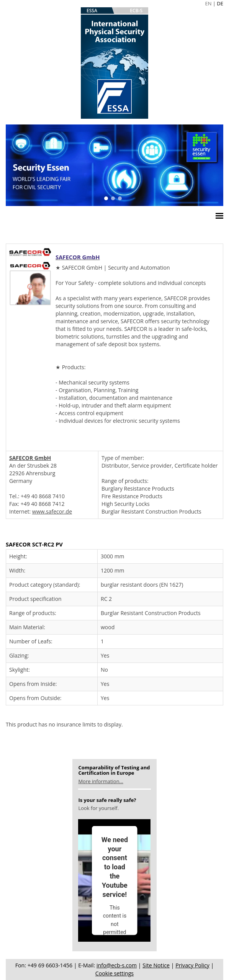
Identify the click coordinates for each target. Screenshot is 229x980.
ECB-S (136, 11)
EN (208, 3)
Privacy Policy (192, 965)
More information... (101, 781)
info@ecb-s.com (117, 965)
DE (220, 3)
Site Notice (156, 965)
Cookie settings (114, 973)
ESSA (92, 11)
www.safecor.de (52, 511)
